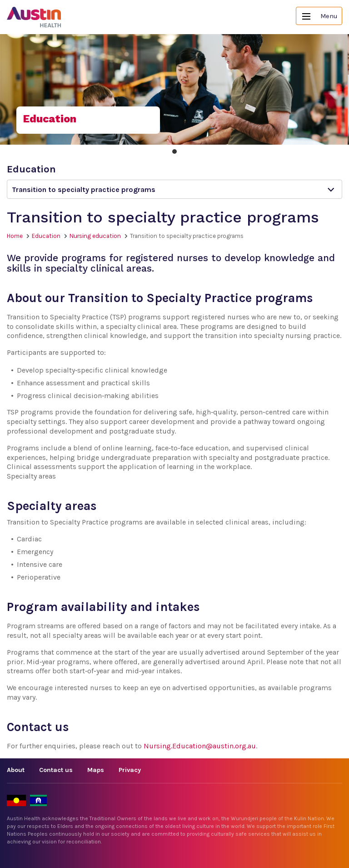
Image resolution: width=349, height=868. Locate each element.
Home (15, 236)
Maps (96, 770)
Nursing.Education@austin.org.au (200, 746)
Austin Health (34, 17)
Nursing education (95, 236)
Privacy (130, 770)
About (16, 770)
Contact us (56, 770)
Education (46, 236)
